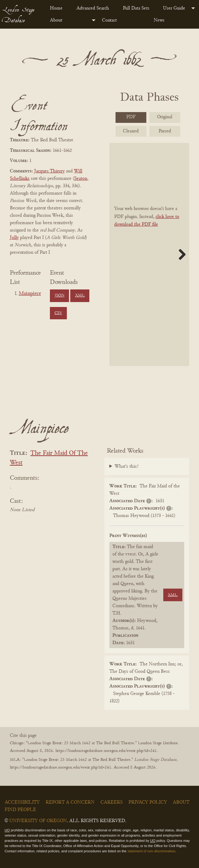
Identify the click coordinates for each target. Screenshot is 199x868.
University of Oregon (38, 821)
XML (80, 296)
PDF (131, 117)
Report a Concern (70, 802)
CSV (58, 313)
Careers (112, 802)
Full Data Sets (136, 8)
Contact (109, 20)
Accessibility (22, 802)
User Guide (174, 8)
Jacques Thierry (49, 171)
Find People (20, 810)
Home (56, 8)
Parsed (165, 131)
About (56, 20)
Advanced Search (93, 8)
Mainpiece (30, 294)
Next (180, 254)
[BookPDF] (149, 254)
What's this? (127, 466)
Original (165, 117)
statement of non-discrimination (151, 851)
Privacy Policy (148, 802)
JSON (59, 296)
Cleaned (131, 131)
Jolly (14, 238)
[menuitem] (58, 8)
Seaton (81, 179)
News (159, 20)
